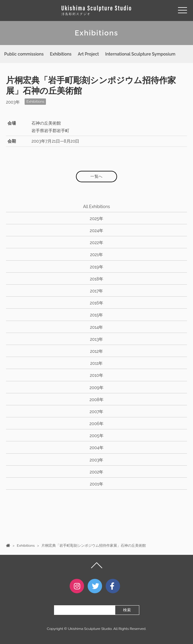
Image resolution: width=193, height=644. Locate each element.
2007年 (97, 412)
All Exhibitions (97, 207)
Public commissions (24, 54)
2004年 (96, 448)
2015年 (96, 315)
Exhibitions (61, 54)
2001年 (96, 484)
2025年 (96, 219)
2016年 (96, 303)
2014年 (97, 327)
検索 (127, 610)
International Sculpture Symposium (140, 54)
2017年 (96, 291)
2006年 (96, 424)
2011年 (97, 363)
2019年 (96, 267)
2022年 (96, 243)
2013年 (96, 339)
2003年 (97, 460)
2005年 (96, 436)
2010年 (96, 375)
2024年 (96, 231)
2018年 (96, 279)
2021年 (96, 255)
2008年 (96, 400)
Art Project (88, 54)
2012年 (96, 351)
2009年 (96, 388)
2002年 (97, 472)
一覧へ (96, 176)
